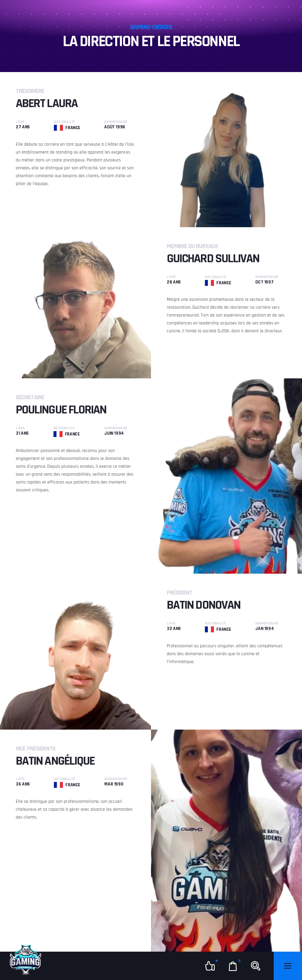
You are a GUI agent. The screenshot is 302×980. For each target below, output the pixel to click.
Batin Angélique (55, 761)
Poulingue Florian (61, 410)
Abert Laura (47, 103)
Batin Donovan (203, 605)
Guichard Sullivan (213, 258)
